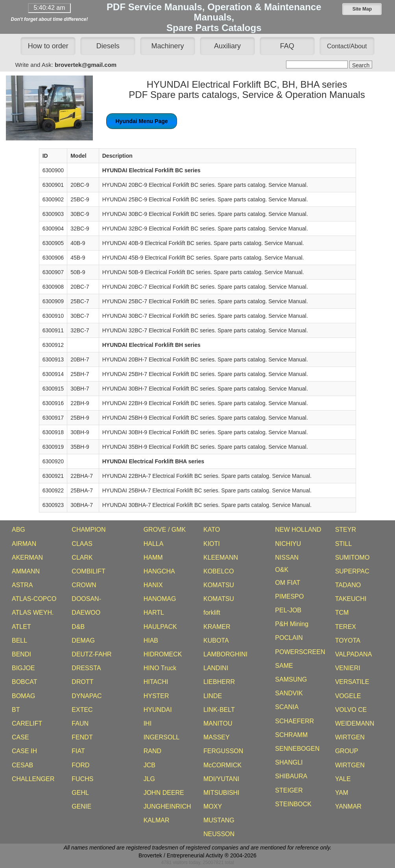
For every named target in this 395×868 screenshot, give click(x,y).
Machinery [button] (168, 46)
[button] (362, 9)
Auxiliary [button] (227, 46)
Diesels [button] (108, 46)
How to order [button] (48, 46)
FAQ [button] (287, 46)
